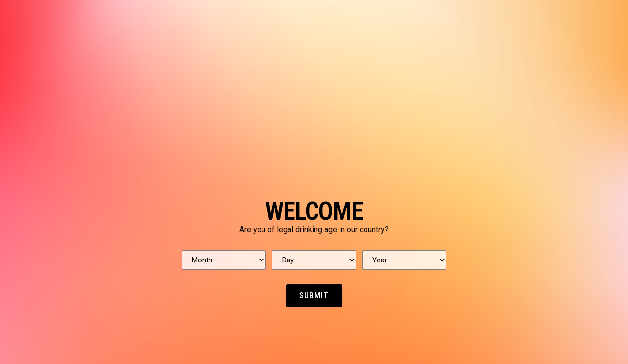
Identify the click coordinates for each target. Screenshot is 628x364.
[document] (314, 182)
